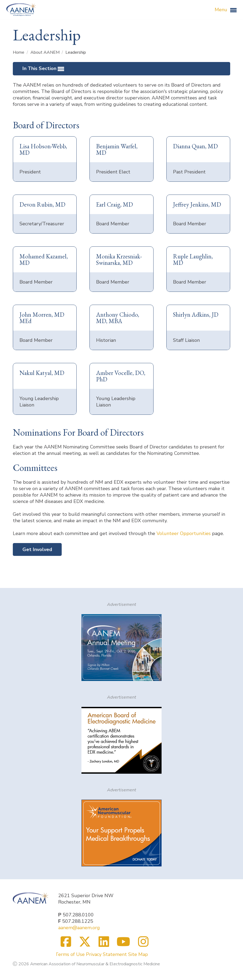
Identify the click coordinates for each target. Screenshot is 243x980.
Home (19, 52)
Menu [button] (226, 10)
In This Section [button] (43, 69)
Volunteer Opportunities (184, 533)
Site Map (138, 954)
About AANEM (46, 52)
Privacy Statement (106, 954)
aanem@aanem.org (79, 928)
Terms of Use (70, 954)
